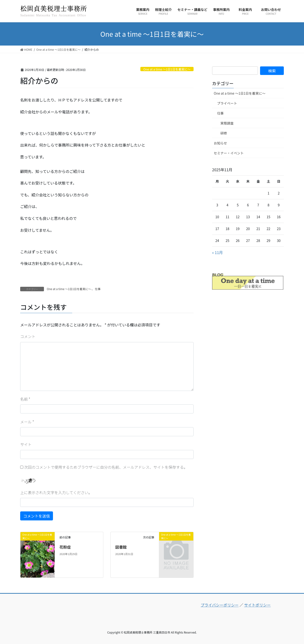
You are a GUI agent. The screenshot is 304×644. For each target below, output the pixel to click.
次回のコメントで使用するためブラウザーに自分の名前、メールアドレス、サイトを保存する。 (106, 467)
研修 (224, 133)
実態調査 (227, 123)
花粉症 (65, 547)
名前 (25, 399)
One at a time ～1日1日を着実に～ (167, 69)
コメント (28, 336)
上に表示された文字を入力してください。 (56, 492)
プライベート (227, 103)
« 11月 (217, 252)
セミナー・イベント (229, 153)
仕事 (98, 289)
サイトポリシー (257, 605)
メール (27, 422)
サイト (26, 444)
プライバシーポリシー (220, 605)
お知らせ (220, 143)
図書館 (121, 547)
